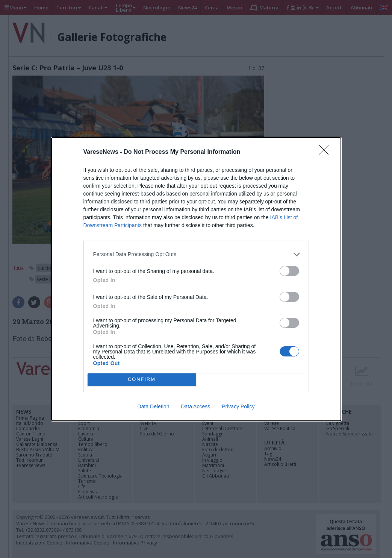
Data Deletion (154, 406)
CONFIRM (142, 380)
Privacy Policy (238, 406)
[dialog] (196, 279)
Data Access (195, 406)
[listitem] (196, 254)
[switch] (289, 271)
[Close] (326, 152)
